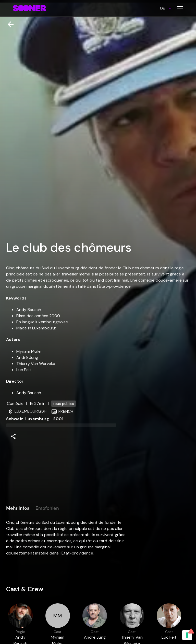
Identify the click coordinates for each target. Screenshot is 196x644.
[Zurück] (9, 24)
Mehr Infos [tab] (18, 507)
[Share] (13, 436)
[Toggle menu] (180, 8)
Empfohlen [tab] (47, 507)
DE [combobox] (163, 8)
